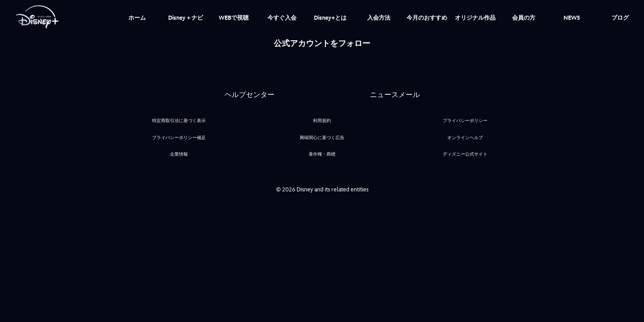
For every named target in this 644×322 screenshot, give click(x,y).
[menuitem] (137, 17)
